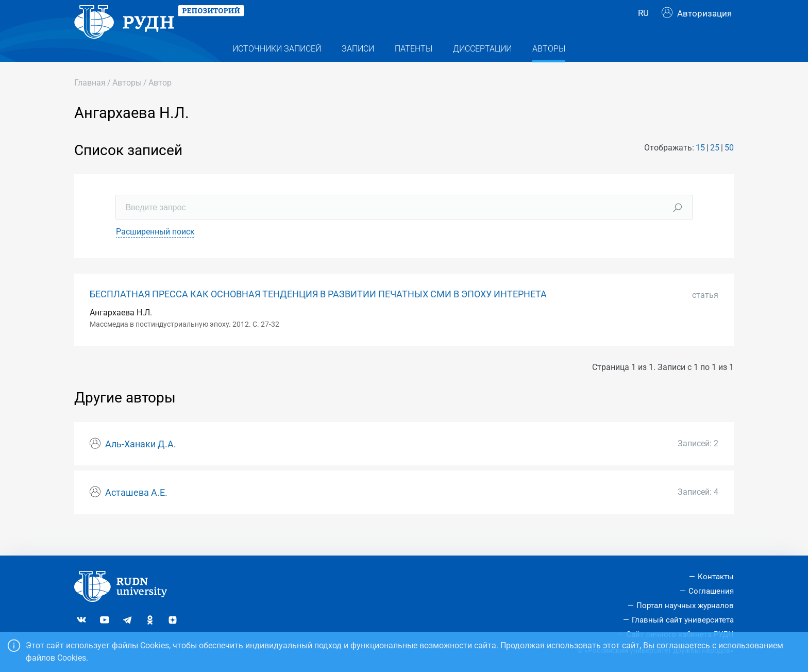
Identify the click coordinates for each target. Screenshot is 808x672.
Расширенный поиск (155, 252)
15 (700, 168)
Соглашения (711, 591)
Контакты (716, 577)
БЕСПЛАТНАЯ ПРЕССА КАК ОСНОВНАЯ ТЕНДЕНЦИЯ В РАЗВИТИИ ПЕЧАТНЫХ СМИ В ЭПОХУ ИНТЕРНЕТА (318, 315)
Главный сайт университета (683, 620)
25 (715, 168)
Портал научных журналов (685, 606)
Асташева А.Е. (136, 513)
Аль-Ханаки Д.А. (141, 465)
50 (729, 168)
